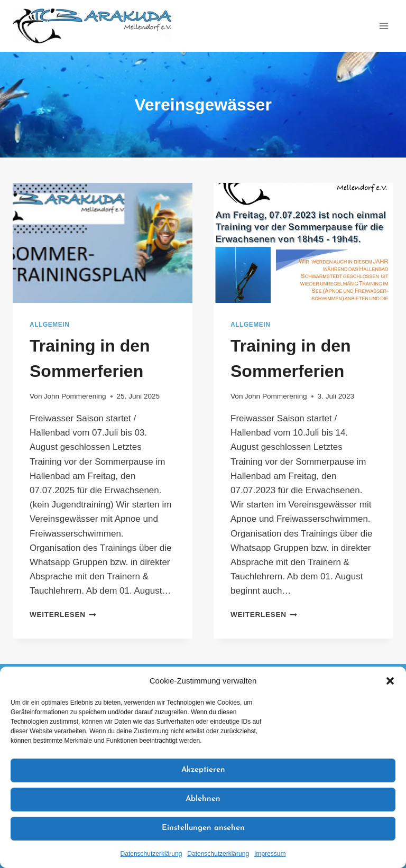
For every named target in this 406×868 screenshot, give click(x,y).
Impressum (270, 854)
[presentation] (103, 243)
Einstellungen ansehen (203, 828)
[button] (390, 681)
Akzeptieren (203, 770)
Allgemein (49, 325)
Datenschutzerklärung (151, 854)
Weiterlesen (63, 615)
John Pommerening (75, 396)
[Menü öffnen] (384, 26)
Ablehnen (203, 799)
